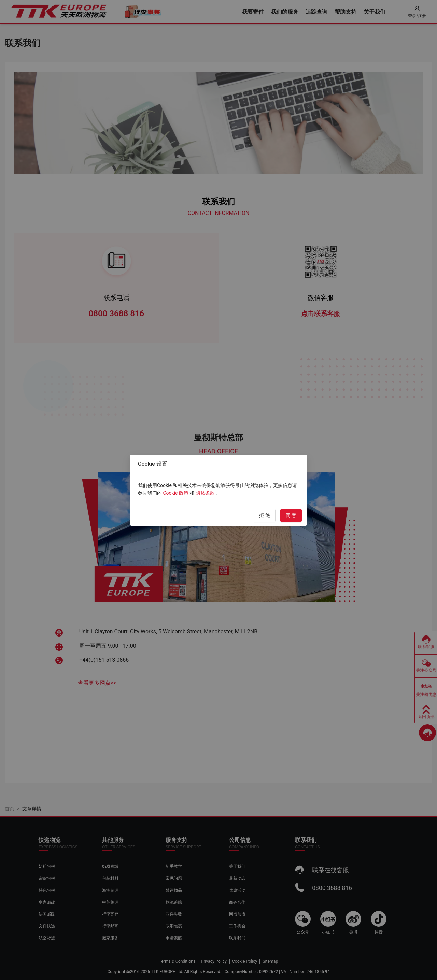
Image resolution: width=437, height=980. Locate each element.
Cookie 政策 (175, 493)
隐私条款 (205, 493)
